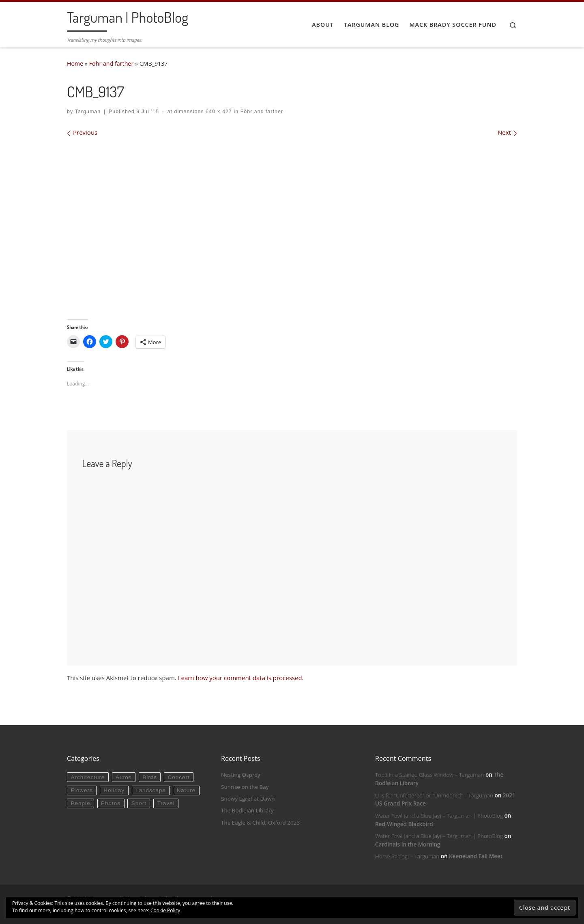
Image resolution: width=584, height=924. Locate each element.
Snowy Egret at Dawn (248, 799)
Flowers (82, 790)
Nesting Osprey (241, 775)
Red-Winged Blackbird (404, 824)
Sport (139, 803)
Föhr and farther (111, 64)
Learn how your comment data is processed (240, 678)
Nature (186, 790)
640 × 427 (218, 112)
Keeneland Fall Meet (476, 856)
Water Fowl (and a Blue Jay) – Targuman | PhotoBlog (439, 816)
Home (75, 64)
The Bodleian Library (247, 810)
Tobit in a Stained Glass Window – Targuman (429, 775)
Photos (111, 803)
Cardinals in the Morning (408, 844)
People (80, 803)
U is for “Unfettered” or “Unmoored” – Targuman (434, 795)
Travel (166, 803)
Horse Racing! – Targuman (407, 856)
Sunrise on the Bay (245, 787)
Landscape (151, 790)
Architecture (88, 777)
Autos (124, 777)
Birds (150, 777)
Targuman (88, 112)
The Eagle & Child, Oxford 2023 (260, 823)
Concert (179, 777)
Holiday (114, 790)
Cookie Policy (165, 910)
